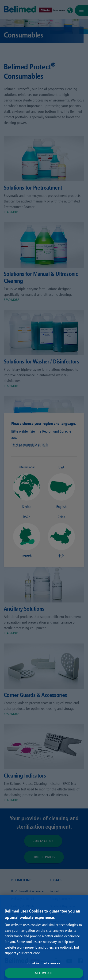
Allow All (44, 973)
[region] (44, 937)
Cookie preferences (44, 963)
